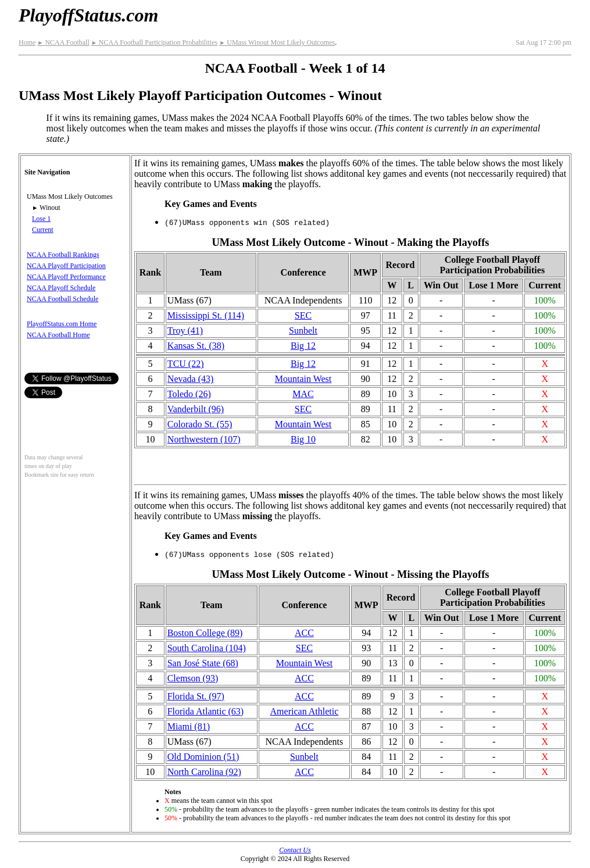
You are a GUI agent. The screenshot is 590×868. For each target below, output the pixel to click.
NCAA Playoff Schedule (61, 288)
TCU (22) (186, 364)
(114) (206, 315)
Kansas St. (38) (196, 346)
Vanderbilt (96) (196, 409)
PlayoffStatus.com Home (62, 324)
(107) (204, 439)
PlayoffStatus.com (88, 15)
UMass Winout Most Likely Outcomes (277, 42)
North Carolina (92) (204, 772)
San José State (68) (203, 663)
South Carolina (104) (207, 648)
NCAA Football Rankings (63, 255)
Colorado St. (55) (200, 424)
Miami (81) (189, 726)
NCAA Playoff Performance (66, 277)
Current (43, 230)
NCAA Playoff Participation (66, 266)
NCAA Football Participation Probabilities (154, 42)
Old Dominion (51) (203, 757)
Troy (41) (185, 331)
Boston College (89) (205, 633)
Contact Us (295, 850)
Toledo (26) (189, 394)
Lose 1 (41, 219)
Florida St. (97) (196, 696)
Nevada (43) (191, 379)
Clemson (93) (193, 678)
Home (27, 42)
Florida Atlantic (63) (206, 711)
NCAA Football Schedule (62, 299)
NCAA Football (63, 42)
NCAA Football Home (58, 335)
